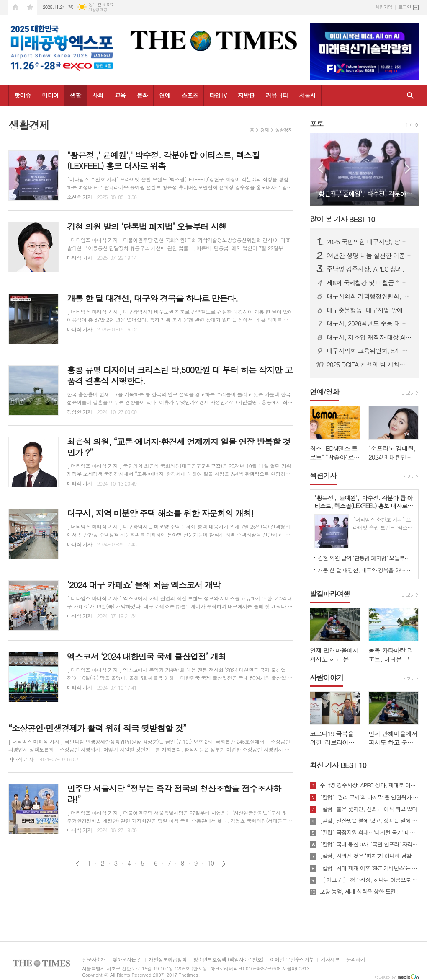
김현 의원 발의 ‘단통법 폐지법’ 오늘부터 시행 (366, 558)
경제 (265, 130)
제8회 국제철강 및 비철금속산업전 (369, 283)
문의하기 (356, 960)
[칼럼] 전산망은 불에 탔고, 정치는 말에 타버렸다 (369, 821)
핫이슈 (22, 95)
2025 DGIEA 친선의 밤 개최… (366, 365)
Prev (320, 169)
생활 (75, 95)
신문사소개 (94, 960)
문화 (142, 95)
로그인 (405, 7)
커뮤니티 (277, 95)
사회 (98, 95)
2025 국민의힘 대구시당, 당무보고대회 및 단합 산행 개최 (369, 242)
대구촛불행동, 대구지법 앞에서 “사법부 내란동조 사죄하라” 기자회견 (369, 310)
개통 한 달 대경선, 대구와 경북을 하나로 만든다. (366, 570)
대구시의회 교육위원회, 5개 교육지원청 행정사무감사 (369, 351)
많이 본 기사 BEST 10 (342, 219)
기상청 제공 (98, 10)
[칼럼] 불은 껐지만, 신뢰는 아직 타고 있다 (368, 809)
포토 (316, 124)
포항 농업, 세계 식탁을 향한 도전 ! (359, 892)
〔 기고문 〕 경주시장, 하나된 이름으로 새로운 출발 (369, 880)
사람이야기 (327, 677)
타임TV (218, 95)
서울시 (307, 95)
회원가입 (384, 7)
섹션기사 (323, 476)
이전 (78, 864)
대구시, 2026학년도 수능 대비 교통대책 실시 (369, 323)
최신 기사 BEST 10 (338, 765)
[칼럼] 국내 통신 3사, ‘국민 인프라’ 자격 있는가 (369, 844)
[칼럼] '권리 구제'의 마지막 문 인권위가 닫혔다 (369, 797)
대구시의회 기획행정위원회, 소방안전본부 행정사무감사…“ (369, 296)
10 (211, 863)
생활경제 (284, 130)
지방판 (246, 95)
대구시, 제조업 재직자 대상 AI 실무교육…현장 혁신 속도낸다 (369, 337)
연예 (165, 95)
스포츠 (190, 95)
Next (408, 169)
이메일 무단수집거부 (292, 960)
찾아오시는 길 (127, 960)
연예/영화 (324, 392)
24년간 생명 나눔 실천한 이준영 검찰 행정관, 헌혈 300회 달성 (369, 256)
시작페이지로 (15, 7)
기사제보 (330, 960)
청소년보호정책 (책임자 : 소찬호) (228, 960)
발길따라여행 (330, 594)
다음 (224, 864)
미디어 (50, 95)
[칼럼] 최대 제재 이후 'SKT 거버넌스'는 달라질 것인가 (369, 868)
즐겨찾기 (30, 7)
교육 (120, 95)
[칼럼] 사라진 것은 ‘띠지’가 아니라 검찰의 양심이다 (369, 856)
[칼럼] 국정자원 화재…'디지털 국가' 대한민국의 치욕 (369, 833)
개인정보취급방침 (167, 960)
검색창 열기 (410, 96)
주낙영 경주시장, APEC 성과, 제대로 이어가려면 (369, 269)
